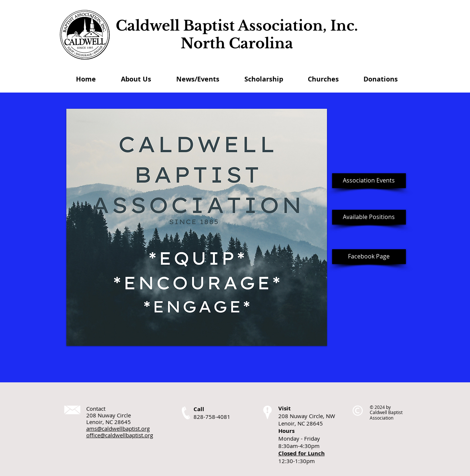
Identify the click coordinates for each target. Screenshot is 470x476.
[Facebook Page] (369, 257)
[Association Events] (369, 181)
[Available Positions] (369, 217)
